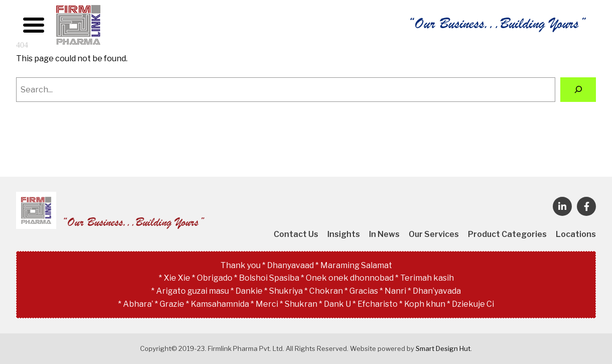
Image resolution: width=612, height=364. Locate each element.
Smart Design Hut (443, 348)
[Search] (578, 90)
